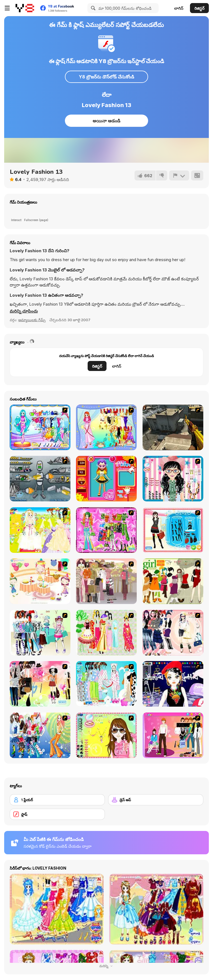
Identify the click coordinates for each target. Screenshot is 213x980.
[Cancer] (106, 427)
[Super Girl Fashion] (173, 581)
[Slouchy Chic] (40, 684)
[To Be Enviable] (106, 735)
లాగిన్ (179, 8)
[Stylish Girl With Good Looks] (173, 684)
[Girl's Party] (40, 581)
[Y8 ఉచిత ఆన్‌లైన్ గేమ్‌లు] (25, 8)
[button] (24, 311)
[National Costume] (106, 633)
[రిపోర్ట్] (179, 175)
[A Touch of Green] (106, 530)
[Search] (92, 8)
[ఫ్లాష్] (57, 814)
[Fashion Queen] (173, 530)
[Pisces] (40, 427)
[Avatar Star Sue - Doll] (106, 479)
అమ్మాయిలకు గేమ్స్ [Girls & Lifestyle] (32, 320)
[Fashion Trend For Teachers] (106, 581)
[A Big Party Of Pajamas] (106, 684)
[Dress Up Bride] (40, 530)
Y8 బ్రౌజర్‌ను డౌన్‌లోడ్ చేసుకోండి (106, 77)
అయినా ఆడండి (106, 121)
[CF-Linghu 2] (173, 427)
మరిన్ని (106, 966)
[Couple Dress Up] (173, 735)
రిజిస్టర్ (199, 8)
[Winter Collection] (40, 633)
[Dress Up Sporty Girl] (173, 633)
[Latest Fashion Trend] (40, 735)
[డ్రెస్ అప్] (156, 800)
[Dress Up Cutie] (173, 479)
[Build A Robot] (40, 479)
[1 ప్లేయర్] (57, 800)
